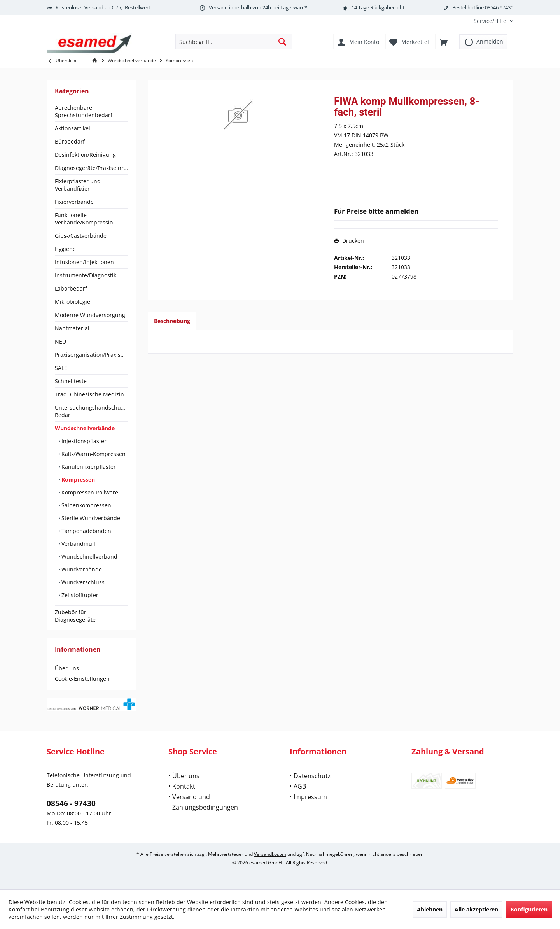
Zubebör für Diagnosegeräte (75, 616)
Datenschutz (312, 776)
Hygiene (65, 249)
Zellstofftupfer (79, 595)
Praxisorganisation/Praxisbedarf (91, 355)
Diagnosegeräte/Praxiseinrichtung (91, 168)
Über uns (67, 668)
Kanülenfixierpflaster (88, 467)
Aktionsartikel (73, 128)
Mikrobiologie (73, 302)
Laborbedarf (71, 288)
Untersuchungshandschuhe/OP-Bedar (91, 411)
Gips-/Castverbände (81, 236)
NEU (60, 341)
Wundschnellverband (89, 557)
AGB (300, 786)
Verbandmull (78, 544)
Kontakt (184, 786)
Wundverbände (81, 569)
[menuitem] (491, 21)
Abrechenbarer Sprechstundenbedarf (84, 111)
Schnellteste (71, 381)
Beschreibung (172, 321)
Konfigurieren (529, 909)
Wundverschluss (82, 582)
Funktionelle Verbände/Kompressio (84, 219)
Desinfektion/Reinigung (85, 155)
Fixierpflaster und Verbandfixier (78, 185)
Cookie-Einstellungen (82, 679)
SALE (61, 368)
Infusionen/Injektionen (84, 262)
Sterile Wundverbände (90, 518)
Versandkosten (270, 854)
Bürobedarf (70, 141)
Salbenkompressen (86, 505)
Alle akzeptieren (476, 909)
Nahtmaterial (72, 328)
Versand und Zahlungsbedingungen (205, 802)
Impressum (310, 797)
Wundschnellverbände (85, 428)
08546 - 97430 (71, 803)
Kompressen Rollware (89, 492)
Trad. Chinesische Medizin (89, 394)
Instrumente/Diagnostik (86, 275)
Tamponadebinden (86, 531)
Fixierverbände (74, 202)
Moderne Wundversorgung (90, 315)
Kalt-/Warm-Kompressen (93, 454)
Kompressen (77, 479)
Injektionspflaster (83, 441)
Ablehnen (430, 909)
